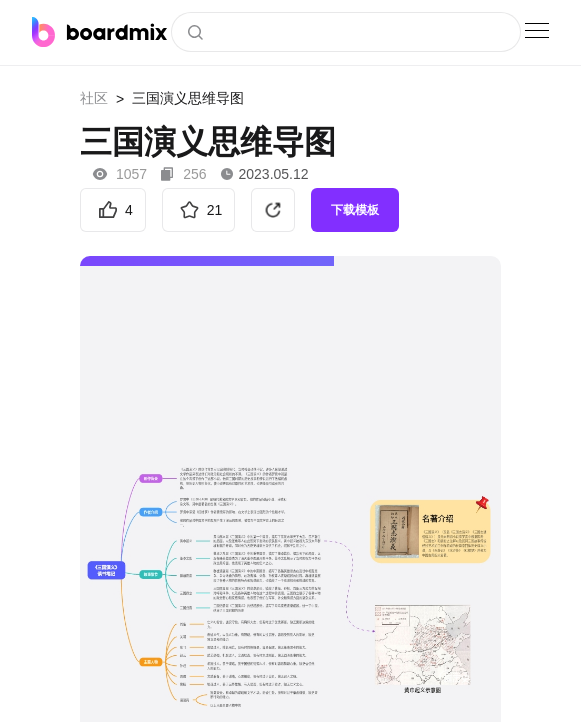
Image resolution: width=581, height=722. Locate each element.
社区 (94, 98)
